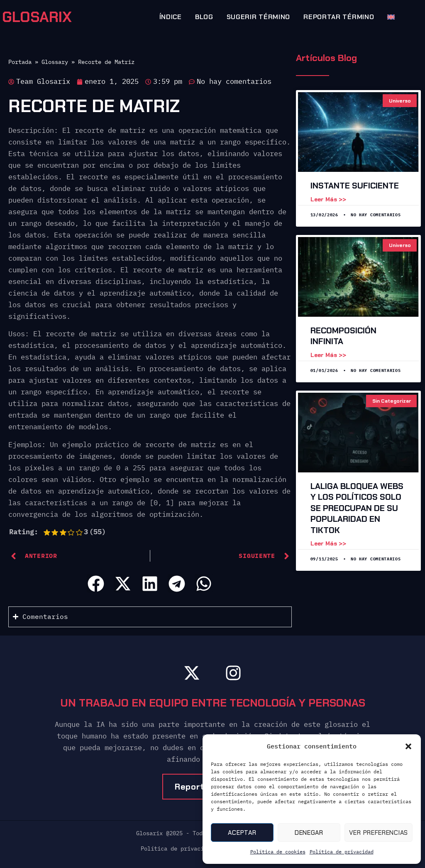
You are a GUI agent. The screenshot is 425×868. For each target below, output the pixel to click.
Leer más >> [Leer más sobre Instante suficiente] (328, 199)
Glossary (55, 62)
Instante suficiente (355, 186)
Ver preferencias (379, 833)
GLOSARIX (37, 17)
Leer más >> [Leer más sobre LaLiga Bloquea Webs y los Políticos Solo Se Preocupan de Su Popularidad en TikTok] (328, 543)
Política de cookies (278, 852)
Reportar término (339, 17)
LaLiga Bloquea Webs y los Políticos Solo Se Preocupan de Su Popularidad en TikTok (357, 508)
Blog (204, 17)
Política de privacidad (342, 852)
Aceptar (242, 833)
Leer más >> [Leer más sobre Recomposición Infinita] (328, 355)
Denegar (309, 833)
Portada (20, 62)
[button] (408, 746)
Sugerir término (259, 17)
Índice (171, 17)
